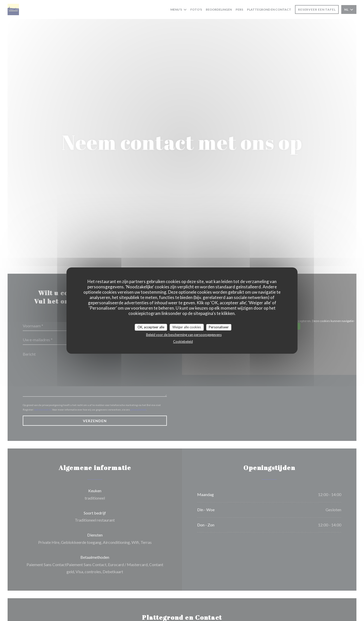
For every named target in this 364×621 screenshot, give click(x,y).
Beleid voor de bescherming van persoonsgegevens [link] (184, 335)
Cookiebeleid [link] (183, 341)
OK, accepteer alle (151, 327)
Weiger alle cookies (187, 327)
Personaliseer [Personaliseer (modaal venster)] (219, 327)
